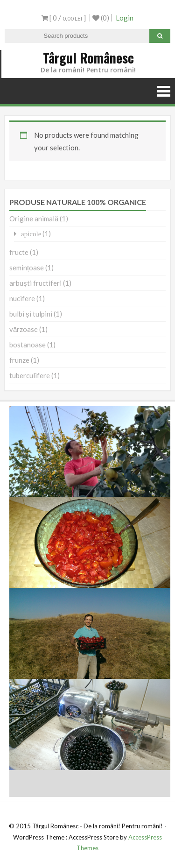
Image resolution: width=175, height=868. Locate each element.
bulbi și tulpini (31, 314)
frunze (19, 360)
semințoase (27, 268)
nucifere (22, 298)
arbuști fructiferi (35, 283)
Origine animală (34, 219)
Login (125, 18)
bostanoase (28, 345)
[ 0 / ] (64, 18)
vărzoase (24, 329)
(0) (101, 18)
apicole (31, 234)
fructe (19, 252)
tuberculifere (30, 375)
